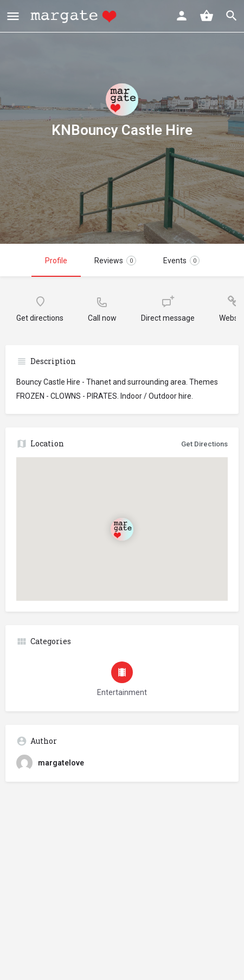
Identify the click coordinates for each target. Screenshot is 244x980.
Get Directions (204, 444)
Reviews (115, 261)
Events (181, 261)
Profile (56, 261)
